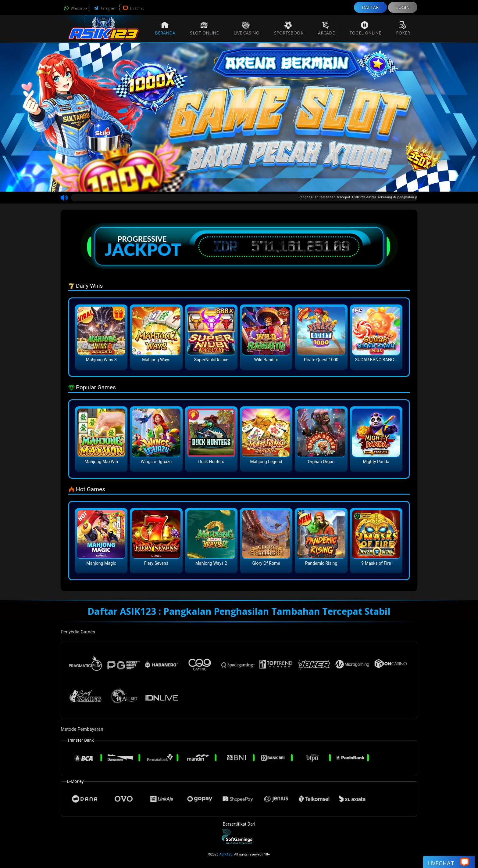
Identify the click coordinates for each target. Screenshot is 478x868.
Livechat (133, 8)
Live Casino (246, 28)
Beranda (165, 28)
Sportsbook (289, 28)
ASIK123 (226, 854)
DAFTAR (370, 7)
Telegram (105, 8)
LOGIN (403, 7)
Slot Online (204, 28)
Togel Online (365, 28)
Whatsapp (75, 8)
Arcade (326, 28)
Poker (403, 28)
